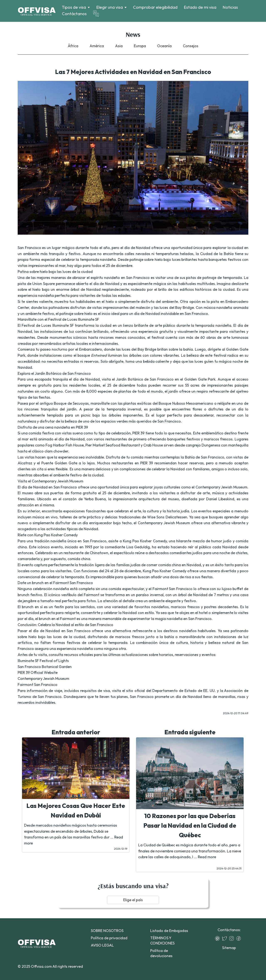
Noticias (230, 7)
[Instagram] (233, 938)
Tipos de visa (74, 7)
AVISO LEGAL (102, 945)
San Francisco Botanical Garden (45, 667)
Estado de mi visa (200, 7)
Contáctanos (74, 14)
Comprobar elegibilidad (155, 7)
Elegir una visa (110, 7)
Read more (207, 857)
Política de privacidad (109, 938)
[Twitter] (225, 938)
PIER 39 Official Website (38, 672)
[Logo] (37, 11)
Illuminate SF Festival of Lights (43, 661)
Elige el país (133, 900)
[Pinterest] (218, 938)
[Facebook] (240, 938)
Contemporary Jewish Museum (43, 679)
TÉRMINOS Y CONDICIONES (162, 941)
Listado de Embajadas (169, 931)
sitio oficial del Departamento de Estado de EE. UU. (171, 691)
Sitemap (229, 948)
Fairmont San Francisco (38, 685)
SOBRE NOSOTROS (107, 931)
